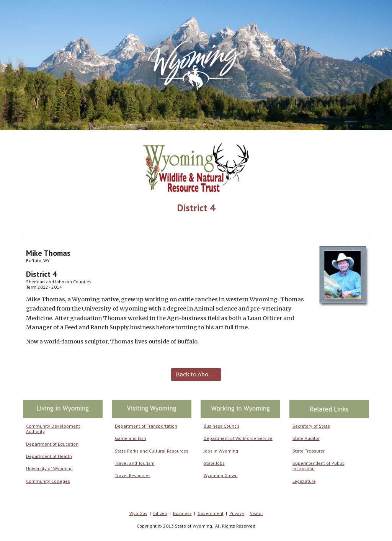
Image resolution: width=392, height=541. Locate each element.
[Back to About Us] (196, 374)
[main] (196, 208)
